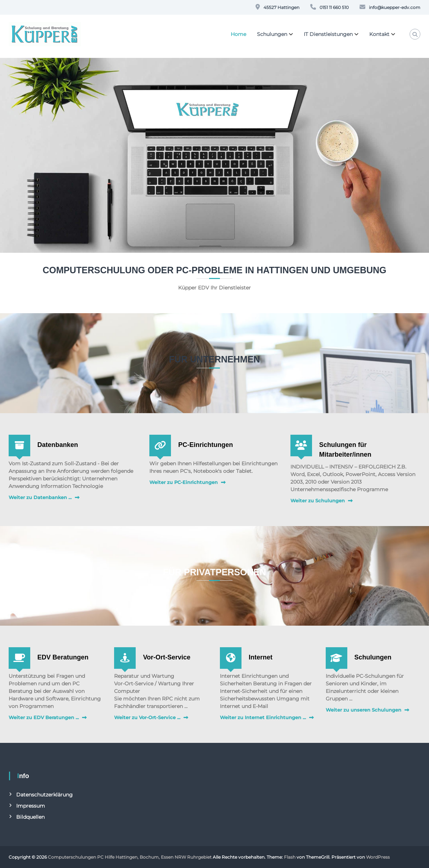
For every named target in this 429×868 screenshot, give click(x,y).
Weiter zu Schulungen (318, 501)
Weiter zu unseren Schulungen (363, 710)
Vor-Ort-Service (167, 657)
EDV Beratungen (63, 657)
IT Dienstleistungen (328, 34)
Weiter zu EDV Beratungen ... (44, 717)
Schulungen (272, 34)
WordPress (378, 857)
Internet (261, 657)
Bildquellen (30, 817)
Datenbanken (58, 445)
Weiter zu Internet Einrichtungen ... (263, 717)
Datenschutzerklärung (44, 795)
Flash (290, 857)
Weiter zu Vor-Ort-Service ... (147, 717)
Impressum (31, 806)
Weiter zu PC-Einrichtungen (184, 482)
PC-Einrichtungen (206, 445)
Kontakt (379, 34)
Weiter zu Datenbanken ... (40, 497)
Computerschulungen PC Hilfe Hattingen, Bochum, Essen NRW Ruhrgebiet (130, 857)
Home (238, 34)
